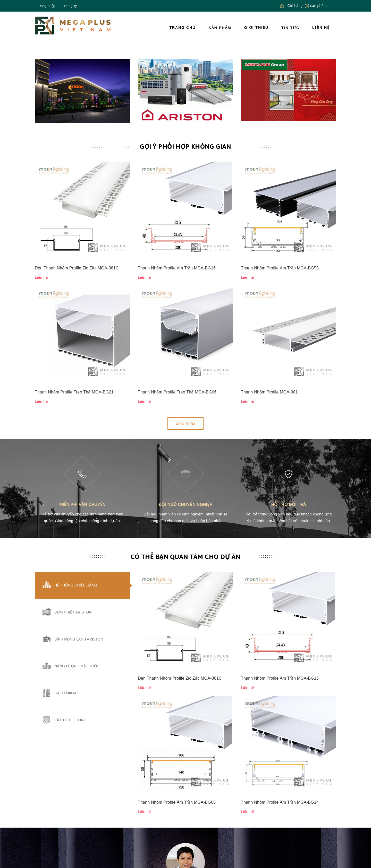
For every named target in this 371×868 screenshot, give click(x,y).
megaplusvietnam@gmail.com (73, 827)
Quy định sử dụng (204, 818)
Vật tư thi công (70, 613)
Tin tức (290, 28)
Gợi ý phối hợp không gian (185, 217)
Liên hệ (321, 28)
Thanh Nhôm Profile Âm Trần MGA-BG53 (280, 249)
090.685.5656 (59, 814)
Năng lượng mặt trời (76, 559)
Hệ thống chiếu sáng (76, 478)
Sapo (120, 860)
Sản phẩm (220, 28)
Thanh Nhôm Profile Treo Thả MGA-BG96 (177, 284)
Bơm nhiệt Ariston (73, 505)
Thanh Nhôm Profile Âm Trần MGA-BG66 (177, 517)
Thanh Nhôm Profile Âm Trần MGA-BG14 (280, 517)
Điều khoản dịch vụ (257, 818)
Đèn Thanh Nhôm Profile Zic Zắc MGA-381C (77, 249)
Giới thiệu (256, 28)
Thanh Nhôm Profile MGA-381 (269, 284)
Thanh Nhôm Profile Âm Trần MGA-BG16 (177, 249)
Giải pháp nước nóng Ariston (310, 803)
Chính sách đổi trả (205, 806)
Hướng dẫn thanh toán (260, 794)
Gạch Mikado (67, 586)
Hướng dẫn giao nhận (259, 806)
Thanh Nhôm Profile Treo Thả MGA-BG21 (74, 284)
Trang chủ (182, 28)
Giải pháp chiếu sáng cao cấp (313, 785)
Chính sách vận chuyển (209, 794)
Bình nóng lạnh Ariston (79, 532)
